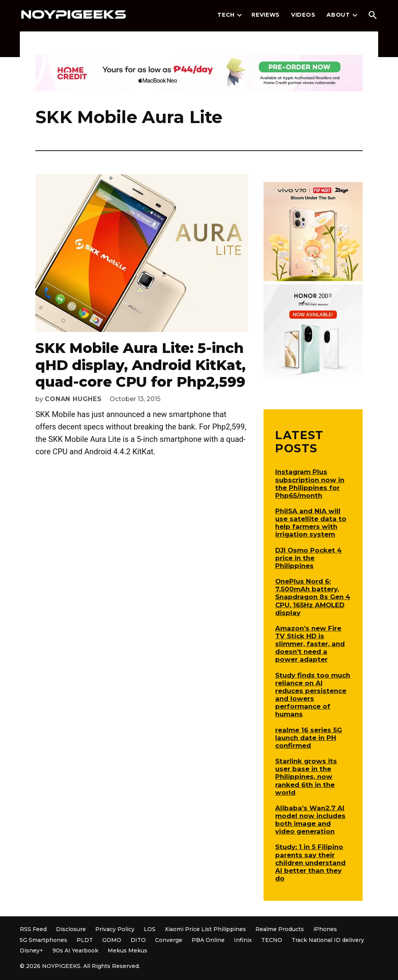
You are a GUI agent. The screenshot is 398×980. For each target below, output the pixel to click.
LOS (150, 929)
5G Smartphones (44, 940)
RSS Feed (33, 929)
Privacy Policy (115, 929)
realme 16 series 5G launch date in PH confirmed (309, 738)
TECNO (272, 940)
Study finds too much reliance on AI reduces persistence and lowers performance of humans (313, 695)
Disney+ (31, 950)
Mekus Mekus (127, 950)
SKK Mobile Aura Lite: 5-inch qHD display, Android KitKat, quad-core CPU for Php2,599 (141, 365)
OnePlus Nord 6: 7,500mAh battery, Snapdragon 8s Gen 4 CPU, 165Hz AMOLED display (313, 597)
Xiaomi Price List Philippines (205, 929)
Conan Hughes (73, 399)
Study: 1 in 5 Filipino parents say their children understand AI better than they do (310, 863)
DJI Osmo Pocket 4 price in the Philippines (308, 558)
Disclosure (71, 929)
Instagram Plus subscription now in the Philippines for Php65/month (310, 483)
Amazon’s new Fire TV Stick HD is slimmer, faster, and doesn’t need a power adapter (310, 644)
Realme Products (280, 929)
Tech (226, 15)
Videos (303, 15)
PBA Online (208, 940)
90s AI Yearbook (75, 950)
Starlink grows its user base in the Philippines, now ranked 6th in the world (306, 777)
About (338, 15)
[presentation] (239, 15)
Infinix (243, 940)
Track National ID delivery (328, 940)
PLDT (85, 940)
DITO (138, 940)
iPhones (325, 929)
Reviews (266, 15)
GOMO (112, 940)
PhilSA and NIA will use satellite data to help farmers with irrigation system (311, 523)
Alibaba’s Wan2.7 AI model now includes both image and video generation (310, 820)
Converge (169, 940)
